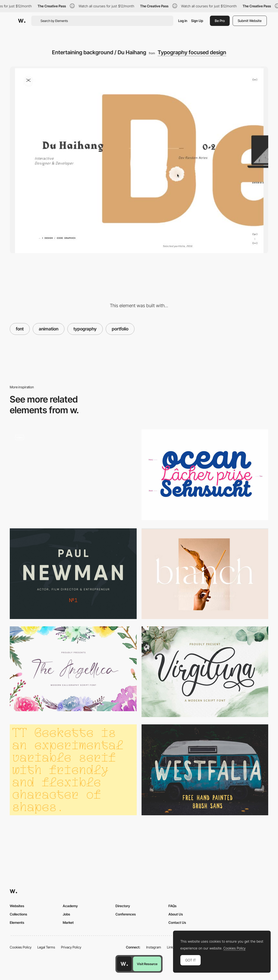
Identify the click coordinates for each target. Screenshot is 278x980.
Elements (17, 922)
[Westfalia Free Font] (205, 770)
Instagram (154, 947)
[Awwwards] (22, 21)
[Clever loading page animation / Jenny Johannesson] (73, 475)
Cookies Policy (21, 947)
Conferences (126, 914)
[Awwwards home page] (124, 964)
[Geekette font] (73, 770)
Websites (17, 906)
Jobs (66, 914)
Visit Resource (147, 964)
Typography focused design (192, 52)
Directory (123, 906)
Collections (18, 914)
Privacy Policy (71, 947)
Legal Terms (46, 947)
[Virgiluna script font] (205, 672)
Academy (70, 906)
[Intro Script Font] (205, 475)
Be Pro (220, 21)
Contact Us (177, 922)
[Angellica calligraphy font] (73, 669)
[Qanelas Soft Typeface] (73, 574)
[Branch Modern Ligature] (205, 574)
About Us (176, 914)
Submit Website (250, 21)
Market (68, 922)
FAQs (172, 906)
